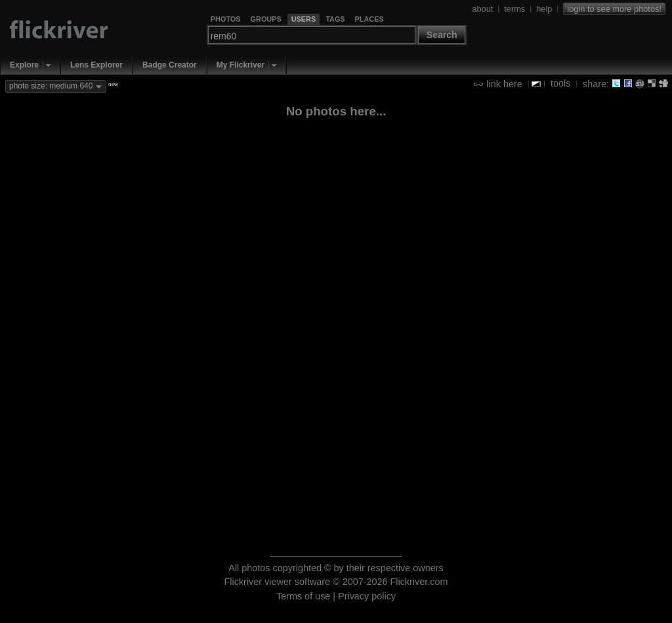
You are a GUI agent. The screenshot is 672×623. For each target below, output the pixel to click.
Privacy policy (367, 596)
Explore (24, 65)
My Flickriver (241, 65)
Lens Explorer (96, 65)
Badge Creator (170, 65)
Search (442, 35)
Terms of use (303, 596)
